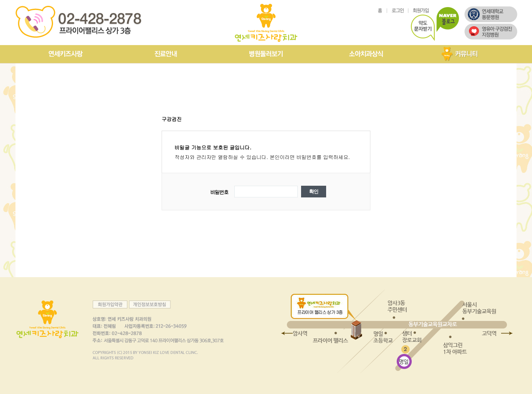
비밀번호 (219, 192)
